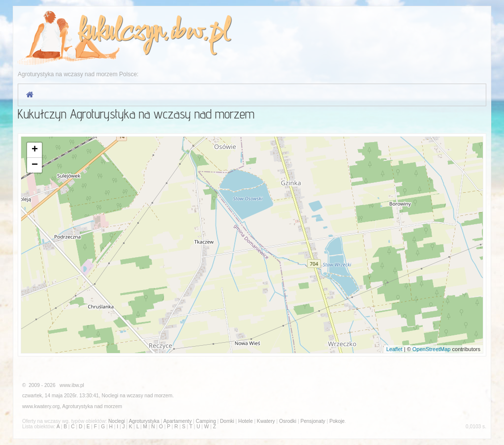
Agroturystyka (77, 406)
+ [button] (35, 150)
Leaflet (394, 349)
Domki (227, 421)
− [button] (35, 165)
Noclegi (110, 396)
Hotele (245, 421)
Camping (206, 421)
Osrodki (288, 421)
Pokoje (337, 421)
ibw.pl (199, 33)
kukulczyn (120, 33)
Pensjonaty (313, 421)
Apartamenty (178, 421)
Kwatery (266, 421)
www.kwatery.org (41, 406)
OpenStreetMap (432, 349)
